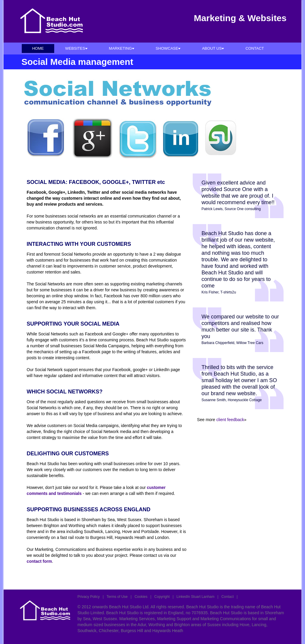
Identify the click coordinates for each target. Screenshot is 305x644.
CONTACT (255, 48)
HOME (38, 48)
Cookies (141, 597)
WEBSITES (76, 48)
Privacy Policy (89, 597)
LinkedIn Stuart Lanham (196, 597)
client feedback (230, 420)
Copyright (162, 597)
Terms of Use (117, 597)
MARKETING (122, 48)
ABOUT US (213, 48)
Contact (227, 597)
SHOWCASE (168, 48)
